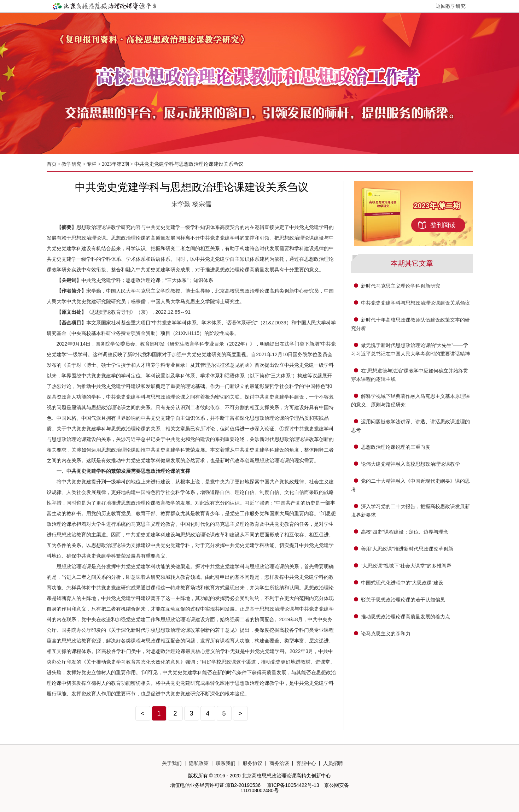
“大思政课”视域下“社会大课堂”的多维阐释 (406, 566)
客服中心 (306, 763)
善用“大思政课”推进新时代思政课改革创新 (407, 549)
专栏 (92, 164)
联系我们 (226, 763)
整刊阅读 (443, 225)
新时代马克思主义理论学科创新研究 (401, 286)
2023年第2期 (115, 164)
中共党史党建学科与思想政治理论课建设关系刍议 (189, 164)
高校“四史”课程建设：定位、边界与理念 (405, 532)
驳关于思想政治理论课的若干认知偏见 (403, 600)
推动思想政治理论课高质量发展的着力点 (406, 617)
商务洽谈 (279, 763)
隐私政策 (199, 763)
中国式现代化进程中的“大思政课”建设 (402, 583)
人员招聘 (333, 763)
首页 (52, 164)
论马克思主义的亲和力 (386, 634)
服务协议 (252, 763)
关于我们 (172, 763)
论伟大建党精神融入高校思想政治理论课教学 (410, 464)
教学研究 (72, 164)
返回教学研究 (451, 6)
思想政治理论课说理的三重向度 (396, 447)
